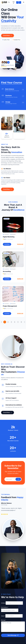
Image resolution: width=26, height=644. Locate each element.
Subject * (3, 616)
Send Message (13, 635)
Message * (4, 620)
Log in (13, 2)
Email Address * (5, 607)
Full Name (3, 603)
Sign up (19, 2)
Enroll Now (8, 36)
